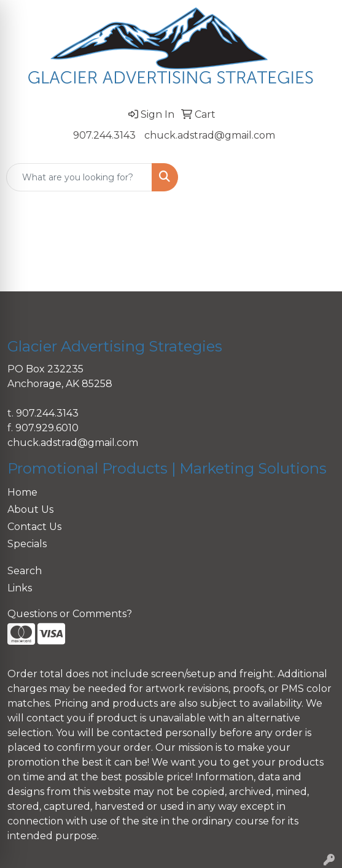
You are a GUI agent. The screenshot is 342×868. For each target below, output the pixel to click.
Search (25, 571)
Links (20, 588)
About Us (30, 509)
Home (22, 492)
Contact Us (34, 527)
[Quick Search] (79, 177)
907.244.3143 (104, 135)
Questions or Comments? (70, 614)
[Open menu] (317, 177)
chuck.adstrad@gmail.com (210, 135)
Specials (27, 544)
